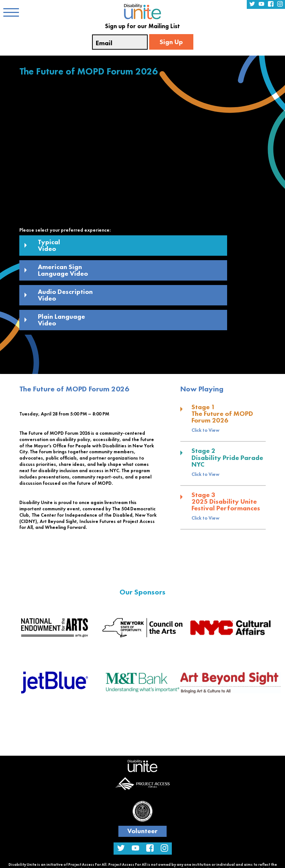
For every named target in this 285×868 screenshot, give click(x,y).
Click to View (205, 430)
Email (104, 43)
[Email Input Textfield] (120, 42)
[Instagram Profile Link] (280, 4)
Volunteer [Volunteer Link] (142, 831)
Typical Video (42, 245)
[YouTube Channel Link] (261, 4)
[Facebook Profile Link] (271, 4)
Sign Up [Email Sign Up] (171, 42)
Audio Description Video (59, 295)
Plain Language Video (55, 320)
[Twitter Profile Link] (252, 4)
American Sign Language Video (56, 270)
